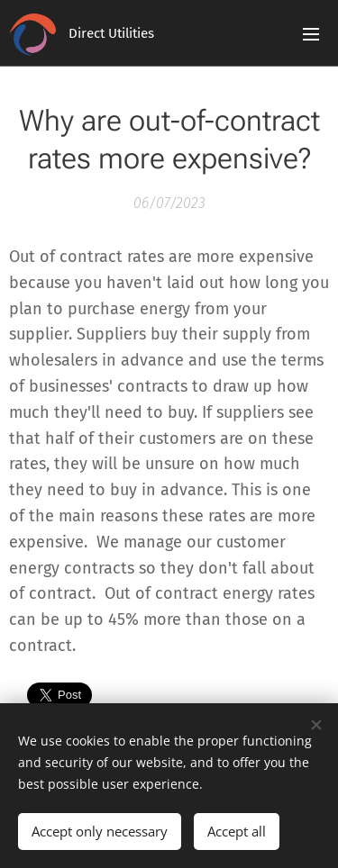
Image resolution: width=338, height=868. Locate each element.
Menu (311, 34)
